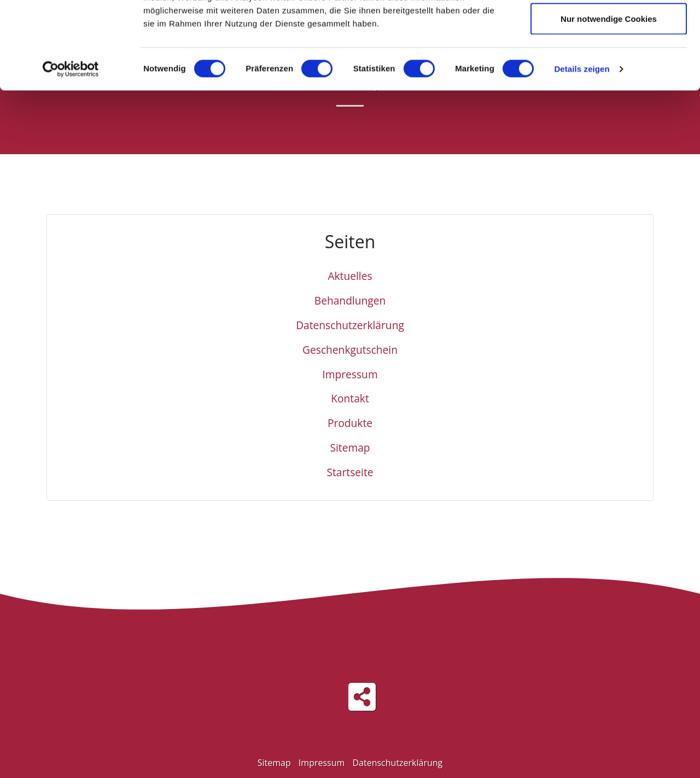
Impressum (350, 374)
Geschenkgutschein (350, 350)
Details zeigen (582, 151)
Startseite (350, 472)
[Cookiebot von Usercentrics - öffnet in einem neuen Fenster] (71, 151)
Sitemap (350, 448)
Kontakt (350, 398)
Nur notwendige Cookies (609, 100)
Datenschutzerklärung (350, 325)
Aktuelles (350, 276)
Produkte (350, 423)
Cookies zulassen (609, 29)
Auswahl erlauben (609, 65)
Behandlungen (350, 300)
